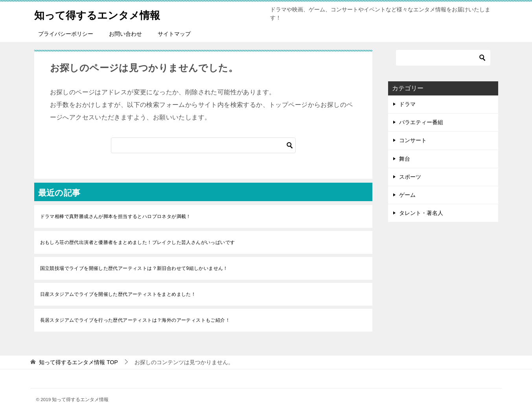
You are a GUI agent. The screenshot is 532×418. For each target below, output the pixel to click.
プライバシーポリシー (66, 34)
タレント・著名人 (421, 213)
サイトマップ (174, 34)
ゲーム (407, 195)
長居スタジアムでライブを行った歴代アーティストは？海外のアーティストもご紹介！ (135, 320)
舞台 (405, 159)
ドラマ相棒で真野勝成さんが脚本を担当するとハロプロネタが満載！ (116, 216)
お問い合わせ (125, 34)
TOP (78, 362)
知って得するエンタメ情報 (107, 14)
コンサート (413, 140)
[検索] (203, 145)
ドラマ (407, 104)
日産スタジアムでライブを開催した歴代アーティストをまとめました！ (118, 294)
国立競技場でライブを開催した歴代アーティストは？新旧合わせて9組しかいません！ (134, 268)
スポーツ (410, 177)
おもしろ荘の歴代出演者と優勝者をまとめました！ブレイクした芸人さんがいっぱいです (138, 242)
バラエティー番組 (421, 122)
